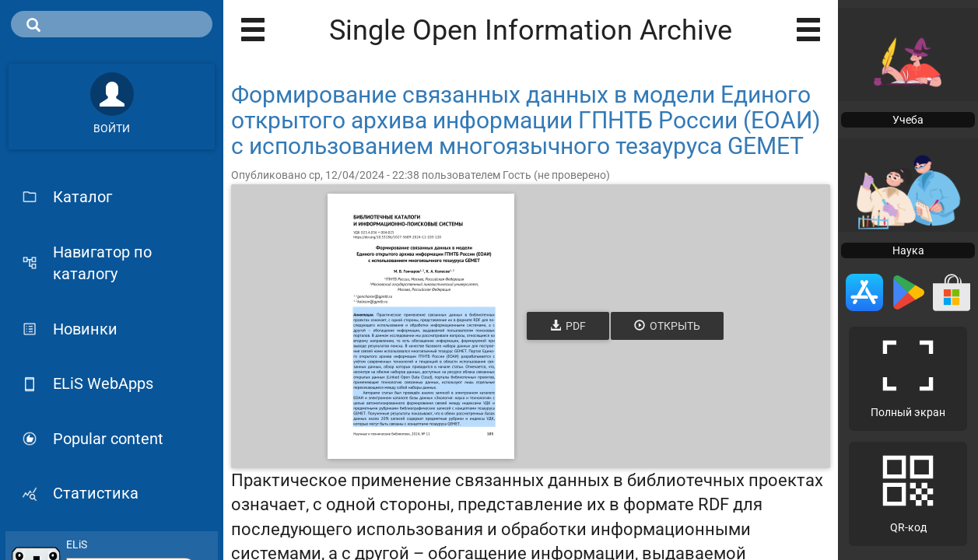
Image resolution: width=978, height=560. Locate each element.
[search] (112, 24)
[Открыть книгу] (421, 326)
